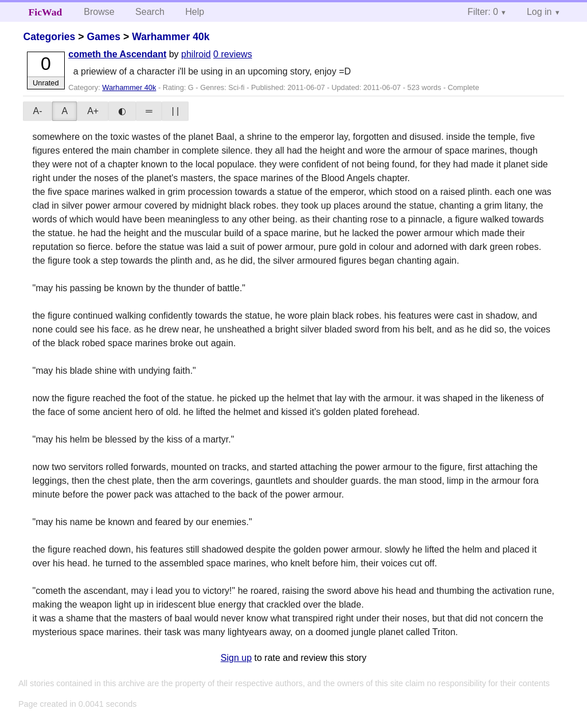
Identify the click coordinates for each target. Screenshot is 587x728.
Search (150, 12)
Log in (539, 12)
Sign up (236, 658)
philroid (196, 54)
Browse (99, 12)
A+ (93, 111)
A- (37, 111)
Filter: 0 (483, 12)
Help (195, 12)
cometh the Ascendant (117, 54)
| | (175, 111)
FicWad (46, 12)
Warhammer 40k (171, 37)
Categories (49, 37)
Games (103, 37)
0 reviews (233, 54)
